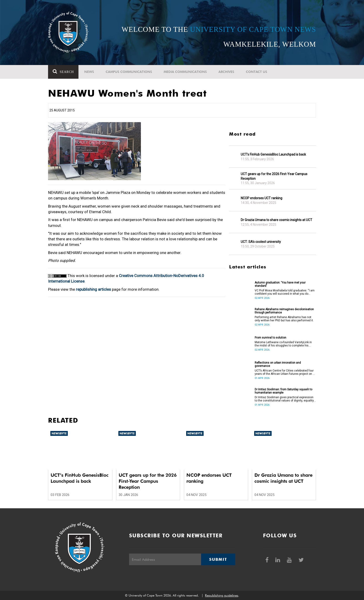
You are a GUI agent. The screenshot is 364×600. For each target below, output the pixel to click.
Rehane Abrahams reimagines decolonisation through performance (284, 311)
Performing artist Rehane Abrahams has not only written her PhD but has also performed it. (284, 319)
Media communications (185, 72)
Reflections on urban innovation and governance (278, 364)
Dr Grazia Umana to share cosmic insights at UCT (276, 220)
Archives (226, 72)
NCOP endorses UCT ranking (262, 198)
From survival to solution (270, 338)
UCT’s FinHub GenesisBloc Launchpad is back (273, 154)
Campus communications (129, 72)
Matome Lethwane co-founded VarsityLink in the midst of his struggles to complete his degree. (283, 344)
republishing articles (93, 289)
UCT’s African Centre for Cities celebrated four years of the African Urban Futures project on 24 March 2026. (285, 372)
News (89, 72)
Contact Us (257, 72)
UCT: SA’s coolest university (261, 242)
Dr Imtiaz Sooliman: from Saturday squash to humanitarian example (283, 391)
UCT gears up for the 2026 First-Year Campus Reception (274, 176)
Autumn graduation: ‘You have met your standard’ (280, 284)
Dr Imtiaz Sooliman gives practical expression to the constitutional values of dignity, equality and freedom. (284, 399)
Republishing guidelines (222, 595)
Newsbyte (59, 433)
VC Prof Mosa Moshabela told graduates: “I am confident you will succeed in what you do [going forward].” (285, 292)
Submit (218, 559)
